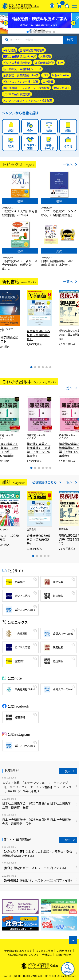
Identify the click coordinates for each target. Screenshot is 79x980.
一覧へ (68, 164)
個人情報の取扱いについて (23, 955)
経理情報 (58, 596)
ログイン (52, 6)
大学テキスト (62, 88)
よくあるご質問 (44, 951)
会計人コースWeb (25, 610)
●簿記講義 (9, 50)
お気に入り (67, 6)
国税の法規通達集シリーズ (19, 56)
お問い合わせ (63, 955)
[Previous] (6, 23)
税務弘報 (58, 582)
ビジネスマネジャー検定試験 (21, 81)
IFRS (45, 75)
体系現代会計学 (44, 63)
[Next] (73, 23)
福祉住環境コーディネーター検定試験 (26, 88)
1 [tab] (28, 32)
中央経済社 (21, 634)
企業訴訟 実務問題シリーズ (21, 75)
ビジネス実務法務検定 (17, 63)
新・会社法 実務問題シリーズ (22, 69)
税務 (60, 63)
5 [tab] (43, 32)
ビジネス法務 (22, 596)
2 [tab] (31, 32)
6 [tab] (47, 32)
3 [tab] (35, 32)
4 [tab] (39, 32)
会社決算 (48, 81)
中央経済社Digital (25, 689)
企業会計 (20, 582)
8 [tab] (54, 32)
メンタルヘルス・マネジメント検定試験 (28, 100)
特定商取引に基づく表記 (18, 951)
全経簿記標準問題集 (32, 50)
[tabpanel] (40, 23)
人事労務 (45, 56)
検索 (70, 40)
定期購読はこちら (44, 482)
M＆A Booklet (61, 75)
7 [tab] (50, 32)
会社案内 (47, 955)
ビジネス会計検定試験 (17, 94)
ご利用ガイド (64, 951)
